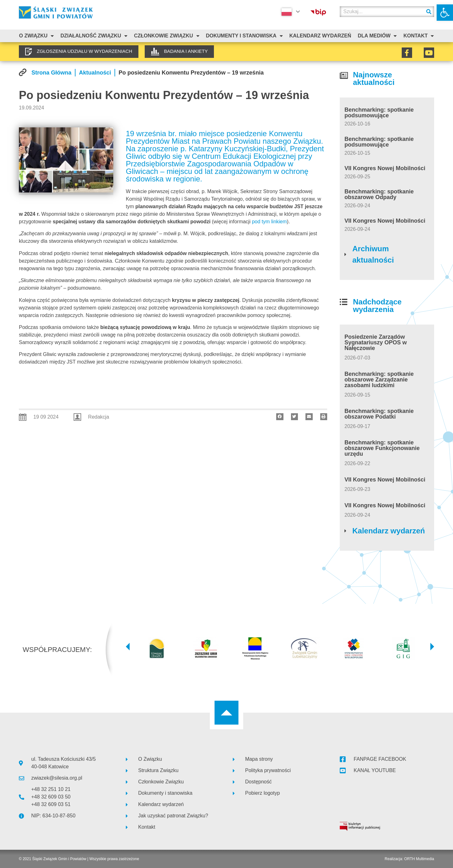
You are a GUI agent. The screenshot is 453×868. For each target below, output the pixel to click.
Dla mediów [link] (377, 36)
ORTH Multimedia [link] (419, 859)
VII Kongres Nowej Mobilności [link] (385, 168)
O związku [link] (36, 36)
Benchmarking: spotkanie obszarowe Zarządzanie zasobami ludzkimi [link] (379, 380)
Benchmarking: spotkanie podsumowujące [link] (379, 113)
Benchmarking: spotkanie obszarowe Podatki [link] (379, 414)
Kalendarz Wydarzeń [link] (320, 36)
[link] (445, 13)
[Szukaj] (429, 12)
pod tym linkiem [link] (269, 222)
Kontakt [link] (419, 36)
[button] (280, 417)
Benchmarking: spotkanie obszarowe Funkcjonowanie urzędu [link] (382, 448)
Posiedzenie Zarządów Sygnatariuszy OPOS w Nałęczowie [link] (376, 342)
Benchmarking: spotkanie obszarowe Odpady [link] (379, 194)
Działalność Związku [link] (94, 36)
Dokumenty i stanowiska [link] (244, 36)
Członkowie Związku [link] (167, 36)
